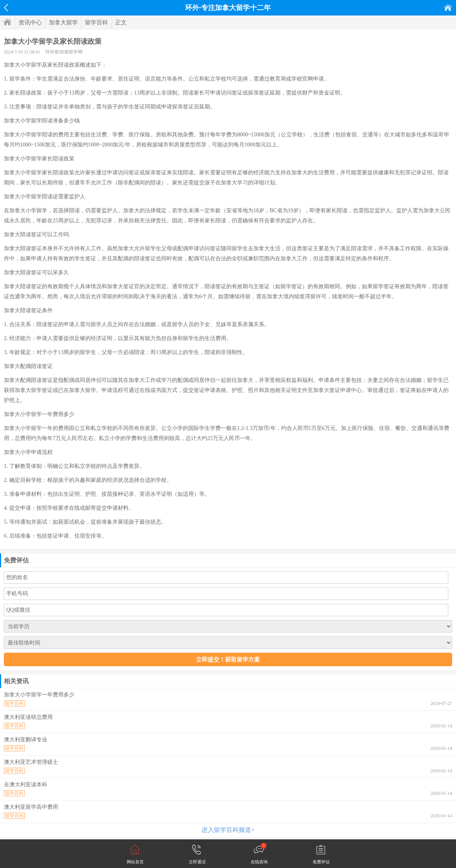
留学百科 (96, 22)
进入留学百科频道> (228, 830)
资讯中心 (30, 22)
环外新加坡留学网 (64, 52)
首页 (448, 8)
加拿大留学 (63, 22)
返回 (6, 8)
